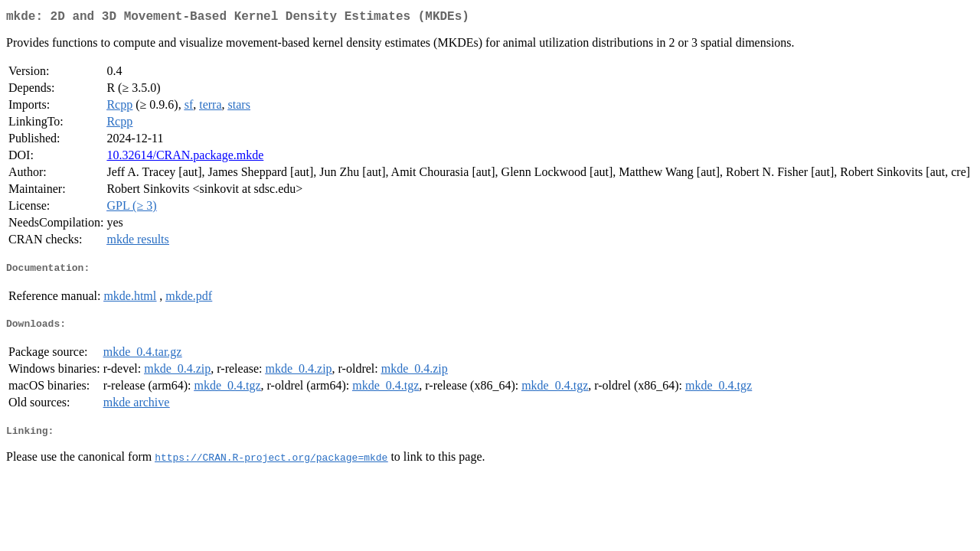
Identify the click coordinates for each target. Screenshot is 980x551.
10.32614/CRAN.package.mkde (185, 158)
